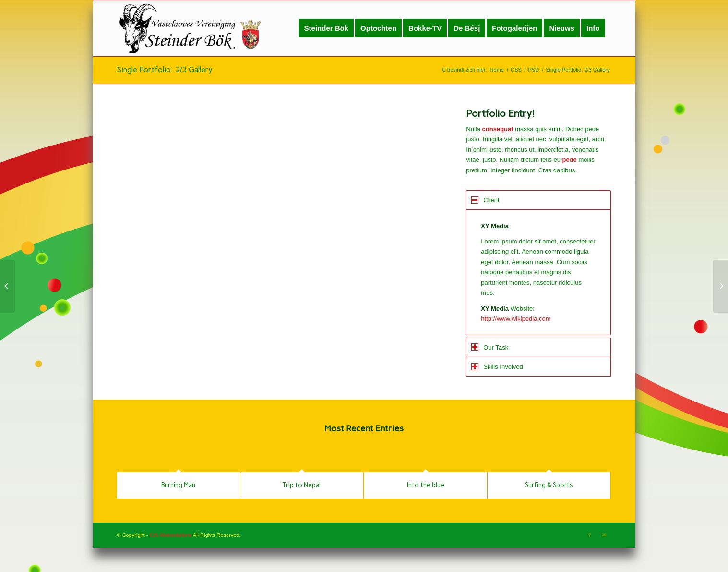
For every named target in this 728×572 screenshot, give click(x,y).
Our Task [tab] (490, 347)
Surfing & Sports (549, 485)
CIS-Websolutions (171, 535)
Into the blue (426, 485)
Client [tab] (485, 200)
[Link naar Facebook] (590, 535)
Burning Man (178, 485)
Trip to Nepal (302, 485)
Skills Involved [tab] (497, 367)
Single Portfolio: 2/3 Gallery (165, 69)
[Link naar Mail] (604, 535)
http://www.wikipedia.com (516, 319)
